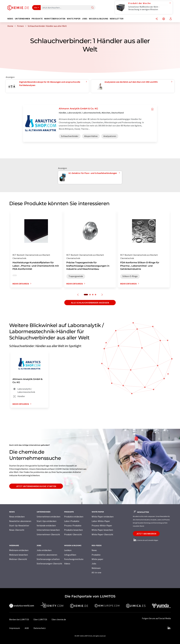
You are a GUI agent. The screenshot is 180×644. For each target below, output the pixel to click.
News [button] (10, 19)
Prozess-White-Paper (102, 525)
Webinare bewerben (19, 555)
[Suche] (92, 8)
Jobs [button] (85, 19)
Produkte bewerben (73, 530)
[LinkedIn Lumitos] (169, 628)
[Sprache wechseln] (164, 19)
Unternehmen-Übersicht (48, 534)
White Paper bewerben (102, 530)
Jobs (94, 564)
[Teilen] (157, 19)
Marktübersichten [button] (55, 19)
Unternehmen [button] (22, 19)
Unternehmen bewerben (48, 530)
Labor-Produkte (72, 521)
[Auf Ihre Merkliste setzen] (152, 109)
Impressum (15, 628)
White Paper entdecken (103, 517)
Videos (67, 564)
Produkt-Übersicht (73, 534)
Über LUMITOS (40, 619)
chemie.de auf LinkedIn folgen (146, 540)
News (94, 550)
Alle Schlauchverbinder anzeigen (90, 303)
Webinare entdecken (19, 550)
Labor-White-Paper (101, 521)
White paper (97, 559)
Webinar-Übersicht (18, 559)
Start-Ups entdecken (47, 521)
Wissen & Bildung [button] (99, 19)
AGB (27, 628)
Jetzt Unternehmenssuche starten (36, 486)
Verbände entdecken (46, 525)
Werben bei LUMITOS (19, 619)
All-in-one (96, 572)
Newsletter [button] (117, 19)
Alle (36, 8)
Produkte (96, 555)
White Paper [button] (74, 19)
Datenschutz (40, 628)
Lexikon (68, 550)
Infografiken (70, 555)
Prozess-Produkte (73, 525)
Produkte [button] (37, 19)
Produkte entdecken (74, 517)
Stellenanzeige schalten (48, 559)
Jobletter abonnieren (47, 555)
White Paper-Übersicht (102, 534)
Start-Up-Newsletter (19, 525)
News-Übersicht (17, 530)
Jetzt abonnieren (146, 534)
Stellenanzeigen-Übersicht (49, 564)
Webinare (96, 568)
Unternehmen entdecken (49, 517)
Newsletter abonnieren (20, 521)
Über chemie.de (59, 619)
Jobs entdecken (44, 550)
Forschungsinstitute (74, 559)
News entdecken (17, 517)
